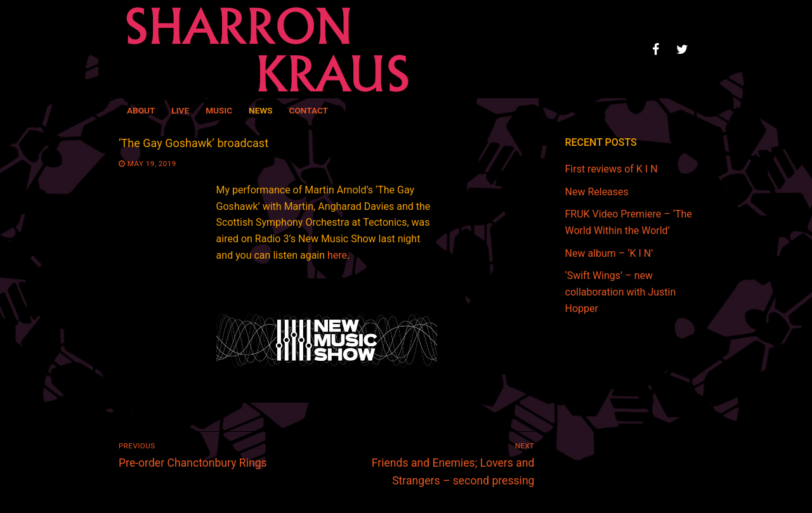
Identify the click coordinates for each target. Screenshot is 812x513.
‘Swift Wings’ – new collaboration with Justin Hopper (621, 292)
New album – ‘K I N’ (609, 253)
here (337, 255)
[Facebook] (655, 49)
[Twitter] (682, 49)
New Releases (597, 192)
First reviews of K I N (612, 169)
